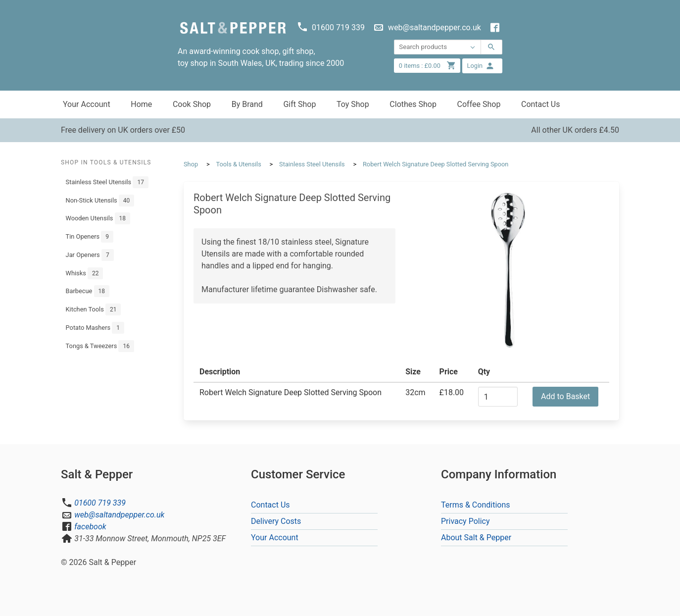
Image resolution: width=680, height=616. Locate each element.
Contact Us (541, 104)
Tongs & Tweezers (100, 346)
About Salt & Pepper (476, 538)
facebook (90, 527)
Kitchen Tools (94, 309)
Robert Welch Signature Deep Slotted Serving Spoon (436, 164)
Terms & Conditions (476, 505)
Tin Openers (90, 237)
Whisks (85, 273)
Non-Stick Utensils (100, 201)
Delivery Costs (276, 521)
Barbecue (88, 291)
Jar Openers (90, 255)
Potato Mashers (95, 328)
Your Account (87, 104)
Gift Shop (299, 104)
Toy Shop (353, 104)
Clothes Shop (413, 104)
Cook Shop (192, 104)
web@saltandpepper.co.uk (119, 515)
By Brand (247, 104)
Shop (191, 164)
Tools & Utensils (238, 164)
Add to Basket (565, 396)
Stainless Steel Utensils (107, 182)
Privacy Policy (465, 521)
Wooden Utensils (98, 218)
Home (141, 104)
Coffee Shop (479, 104)
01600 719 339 (100, 503)
